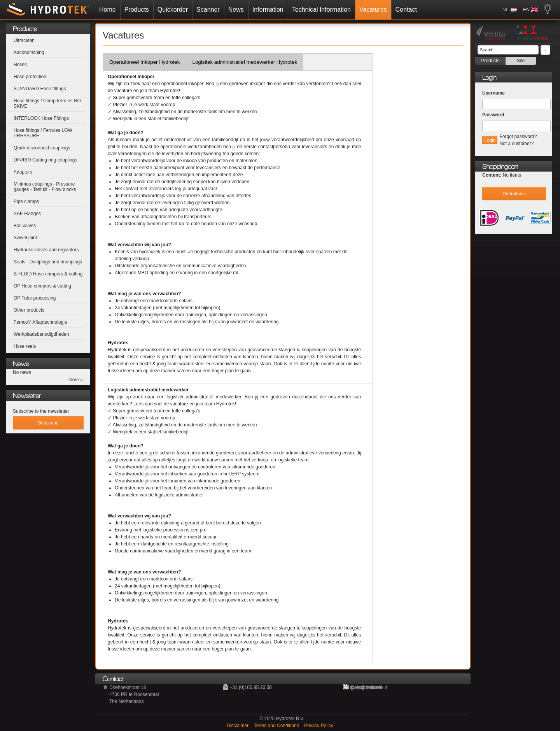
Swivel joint (25, 238)
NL (505, 10)
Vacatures (373, 10)
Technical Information (321, 10)
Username (493, 93)
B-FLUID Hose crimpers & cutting (48, 274)
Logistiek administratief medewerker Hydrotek (245, 62)
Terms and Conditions (277, 726)
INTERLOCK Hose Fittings (41, 118)
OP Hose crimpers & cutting (42, 286)
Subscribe (48, 423)
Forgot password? (518, 137)
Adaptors (23, 172)
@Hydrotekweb (366, 687)
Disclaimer (238, 726)
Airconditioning (29, 53)
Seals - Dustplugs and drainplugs (48, 262)
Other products (29, 310)
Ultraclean (24, 40)
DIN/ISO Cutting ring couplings (45, 160)
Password (493, 115)
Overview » (514, 194)
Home (108, 10)
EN (526, 10)
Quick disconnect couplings (42, 148)
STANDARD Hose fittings (40, 89)
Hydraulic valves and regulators (46, 250)
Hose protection (30, 77)
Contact (406, 10)
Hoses (20, 65)
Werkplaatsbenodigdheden (41, 334)
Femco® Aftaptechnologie (40, 322)
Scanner (208, 10)
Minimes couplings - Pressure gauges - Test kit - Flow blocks (45, 187)
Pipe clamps (26, 202)
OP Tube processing (35, 298)
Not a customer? (516, 144)
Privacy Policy (319, 726)
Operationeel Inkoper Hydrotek (145, 62)
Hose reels (25, 346)
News (236, 10)
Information (268, 10)
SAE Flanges (27, 214)
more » (76, 380)
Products (137, 10)
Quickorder (173, 10)
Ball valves (25, 226)
